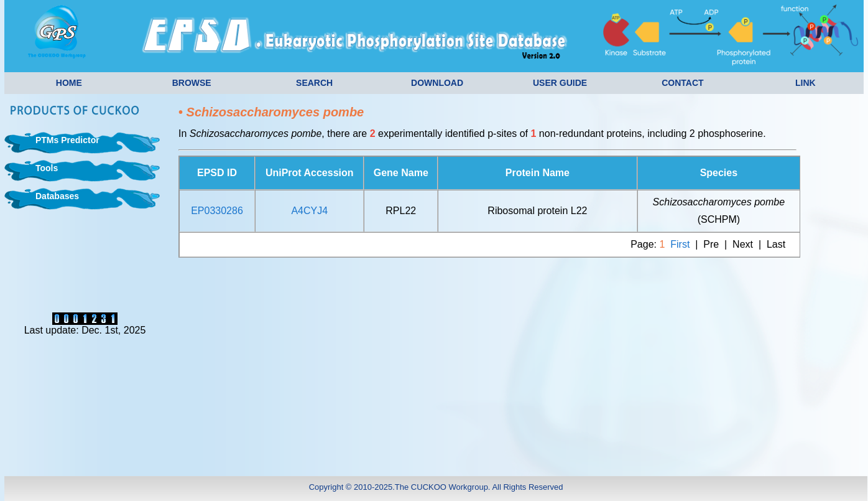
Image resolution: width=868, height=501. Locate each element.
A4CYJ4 (309, 211)
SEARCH (314, 83)
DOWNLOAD (437, 83)
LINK (806, 83)
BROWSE (192, 83)
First (680, 244)
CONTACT (682, 83)
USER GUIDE (560, 83)
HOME (69, 83)
